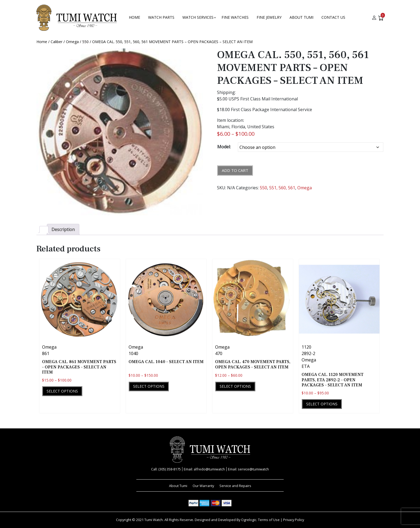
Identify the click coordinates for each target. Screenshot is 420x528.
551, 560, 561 (282, 188)
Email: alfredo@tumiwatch (204, 469)
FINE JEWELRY (269, 17)
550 (85, 42)
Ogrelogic (249, 520)
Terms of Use (269, 520)
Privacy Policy (294, 520)
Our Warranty (203, 486)
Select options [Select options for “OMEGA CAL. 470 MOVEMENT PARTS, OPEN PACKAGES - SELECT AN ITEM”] (235, 386)
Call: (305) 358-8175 (166, 469)
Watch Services (198, 17)
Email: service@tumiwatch (248, 469)
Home (134, 17)
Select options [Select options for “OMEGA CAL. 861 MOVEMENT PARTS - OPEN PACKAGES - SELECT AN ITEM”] (62, 391)
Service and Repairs (235, 486)
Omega (72, 42)
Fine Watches (235, 17)
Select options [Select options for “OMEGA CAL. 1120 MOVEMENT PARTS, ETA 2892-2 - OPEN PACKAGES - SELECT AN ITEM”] (322, 404)
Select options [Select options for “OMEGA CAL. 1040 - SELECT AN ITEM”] (149, 386)
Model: (224, 147)
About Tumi (301, 17)
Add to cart (235, 170)
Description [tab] (63, 229)
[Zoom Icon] (120, 132)
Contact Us (333, 17)
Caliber (57, 42)
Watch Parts (161, 17)
